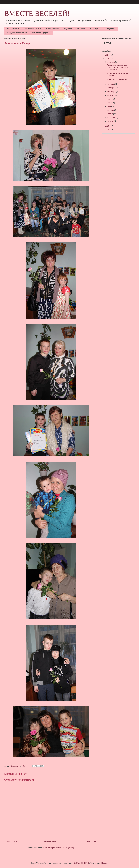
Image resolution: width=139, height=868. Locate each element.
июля (110, 99)
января (111, 121)
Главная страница (51, 841)
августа (111, 95)
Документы (111, 29)
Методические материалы (17, 33)
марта (110, 114)
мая (109, 106)
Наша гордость (96, 29)
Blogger (104, 863)
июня (110, 103)
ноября (111, 84)
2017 (108, 55)
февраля (112, 118)
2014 (108, 130)
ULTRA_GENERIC (81, 863)
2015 (108, 126)
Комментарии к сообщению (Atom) (59, 848)
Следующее (11, 841)
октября (111, 88)
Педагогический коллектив (75, 29)
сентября (112, 92)
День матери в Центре (117, 79)
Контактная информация (41, 33)
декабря (111, 62)
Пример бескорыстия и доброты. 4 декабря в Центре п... (117, 67)
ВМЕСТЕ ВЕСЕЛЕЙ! (37, 13)
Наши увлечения (53, 29)
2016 (108, 59)
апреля (111, 110)
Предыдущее (90, 841)
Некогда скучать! (13, 29)
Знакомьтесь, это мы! (33, 29)
